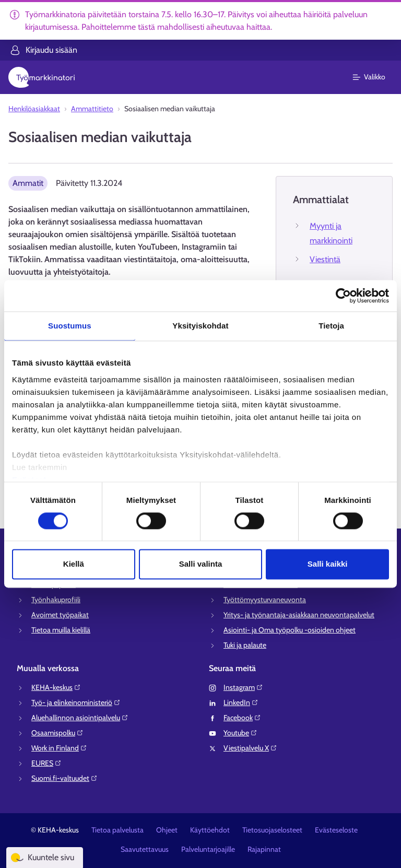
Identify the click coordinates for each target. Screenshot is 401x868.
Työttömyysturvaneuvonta (265, 600)
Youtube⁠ (240, 733)
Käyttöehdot (210, 830)
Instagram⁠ (243, 687)
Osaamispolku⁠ (57, 733)
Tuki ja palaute (245, 645)
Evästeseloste (336, 830)
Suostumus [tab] (70, 326)
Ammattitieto (92, 109)
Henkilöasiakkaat (34, 109)
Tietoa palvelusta (117, 830)
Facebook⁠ (242, 718)
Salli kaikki (328, 564)
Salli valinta (201, 564)
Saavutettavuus (145, 849)
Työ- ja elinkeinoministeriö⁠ (76, 702)
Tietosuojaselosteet (272, 830)
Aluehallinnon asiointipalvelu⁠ (80, 718)
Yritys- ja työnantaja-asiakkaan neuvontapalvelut (299, 615)
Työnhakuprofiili (56, 600)
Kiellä (74, 564)
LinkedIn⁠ (241, 702)
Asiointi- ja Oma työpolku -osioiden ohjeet (290, 630)
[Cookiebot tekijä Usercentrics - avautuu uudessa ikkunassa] (343, 296)
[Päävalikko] (375, 77)
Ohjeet (167, 830)
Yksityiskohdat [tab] (200, 326)
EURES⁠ (46, 763)
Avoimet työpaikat (60, 615)
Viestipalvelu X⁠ (250, 748)
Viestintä (325, 259)
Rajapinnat (264, 849)
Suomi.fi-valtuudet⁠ (64, 778)
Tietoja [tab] (331, 326)
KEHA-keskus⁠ (56, 687)
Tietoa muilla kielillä (61, 630)
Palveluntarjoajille (208, 849)
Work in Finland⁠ (59, 748)
